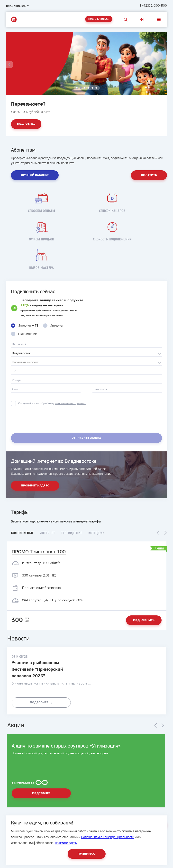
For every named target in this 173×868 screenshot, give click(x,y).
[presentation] (48, 420)
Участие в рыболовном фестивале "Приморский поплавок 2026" (37, 670)
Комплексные (22, 533)
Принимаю (87, 854)
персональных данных (70, 403)
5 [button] (93, 88)
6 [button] (97, 88)
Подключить (144, 620)
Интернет (47, 533)
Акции (16, 726)
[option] (87, 84)
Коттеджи (96, 533)
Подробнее (26, 124)
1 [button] (77, 88)
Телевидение (72, 533)
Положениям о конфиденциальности (108, 837)
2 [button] (81, 88)
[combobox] (86, 354)
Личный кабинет (142, 19)
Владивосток (16, 6)
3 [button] (85, 88)
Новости (18, 639)
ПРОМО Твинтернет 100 (39, 552)
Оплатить (149, 175)
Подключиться (99, 19)
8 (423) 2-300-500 (153, 6)
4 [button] (89, 88)
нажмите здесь (66, 843)
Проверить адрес (35, 486)
